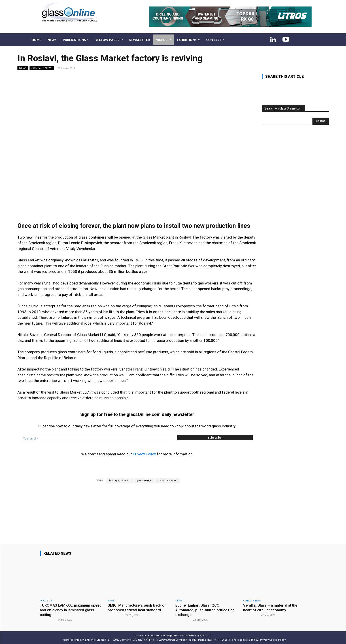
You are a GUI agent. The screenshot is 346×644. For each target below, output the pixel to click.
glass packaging (168, 481)
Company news (42, 68)
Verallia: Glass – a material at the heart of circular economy (271, 607)
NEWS (23, 68)
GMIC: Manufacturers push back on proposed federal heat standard (137, 607)
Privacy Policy (144, 454)
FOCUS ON (46, 600)
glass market (144, 481)
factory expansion (120, 481)
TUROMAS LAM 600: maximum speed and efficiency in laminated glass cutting (68, 610)
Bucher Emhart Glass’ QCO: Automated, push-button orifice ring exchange (206, 610)
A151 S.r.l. (206, 635)
